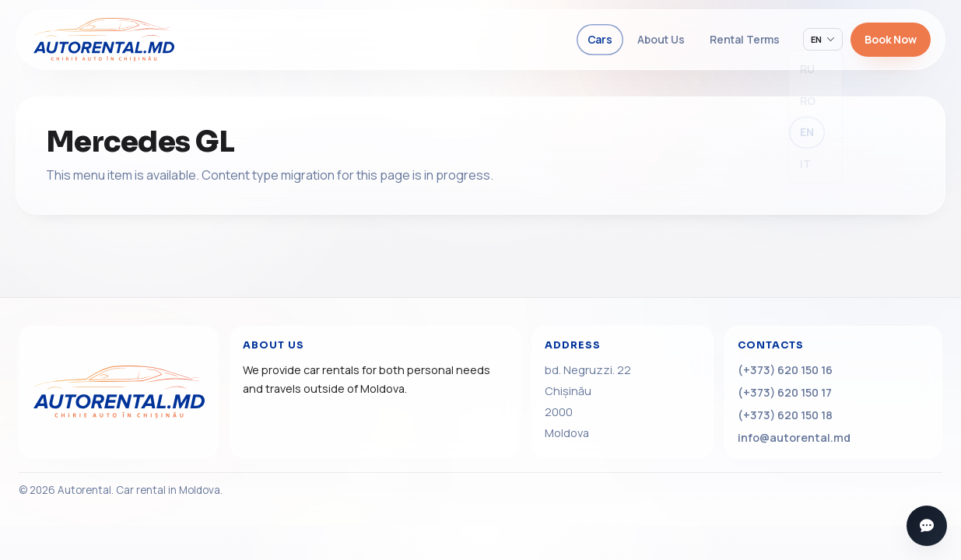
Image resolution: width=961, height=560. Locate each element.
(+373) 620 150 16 (785, 370)
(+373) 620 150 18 (785, 415)
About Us (661, 39)
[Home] (119, 392)
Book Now (891, 39)
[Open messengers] (927, 526)
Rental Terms (745, 39)
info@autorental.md (794, 437)
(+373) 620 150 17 (785, 392)
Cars (600, 39)
